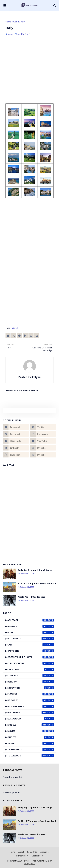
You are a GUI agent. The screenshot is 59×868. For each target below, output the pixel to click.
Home (8, 22)
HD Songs (31, 700)
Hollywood (31, 713)
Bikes (31, 632)
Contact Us (32, 852)
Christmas (31, 669)
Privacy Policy (22, 856)
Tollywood (31, 756)
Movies (31, 731)
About (21, 852)
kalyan (11, 34)
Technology (31, 749)
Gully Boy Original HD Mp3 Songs (35, 570)
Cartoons (31, 651)
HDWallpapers (31, 706)
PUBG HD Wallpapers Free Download (37, 583)
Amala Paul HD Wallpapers (31, 597)
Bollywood (31, 639)
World (16, 22)
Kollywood (31, 719)
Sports (31, 743)
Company (31, 676)
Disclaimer (45, 852)
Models (31, 725)
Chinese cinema (31, 663)
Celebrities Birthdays (31, 657)
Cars (31, 645)
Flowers (31, 694)
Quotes (31, 737)
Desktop (31, 682)
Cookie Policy (37, 856)
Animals (31, 626)
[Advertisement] (29, 130)
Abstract (31, 620)
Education (31, 688)
